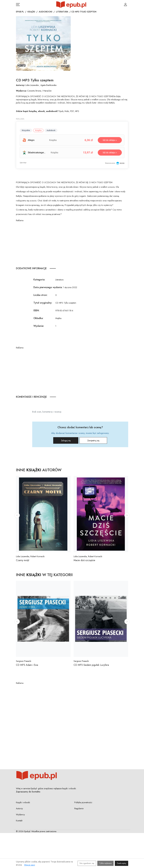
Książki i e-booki (23, 802)
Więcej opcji (30, 865)
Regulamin (79, 808)
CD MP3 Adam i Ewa (27, 665)
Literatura (62, 12)
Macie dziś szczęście (84, 560)
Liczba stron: (40, 295)
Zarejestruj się (93, 441)
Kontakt (19, 821)
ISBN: (36, 310)
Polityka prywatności (83, 802)
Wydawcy (20, 815)
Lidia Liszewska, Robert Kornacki (30, 556)
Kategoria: (39, 280)
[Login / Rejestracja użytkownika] (125, 5)
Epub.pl (20, 12)
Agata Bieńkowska (48, 85)
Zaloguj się (66, 441)
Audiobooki (46, 12)
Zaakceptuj (121, 863)
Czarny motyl (23, 560)
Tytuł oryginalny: (43, 303)
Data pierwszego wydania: (48, 287)
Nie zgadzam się (87, 863)
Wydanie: (39, 326)
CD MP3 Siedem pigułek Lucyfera (91, 665)
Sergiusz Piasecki (24, 661)
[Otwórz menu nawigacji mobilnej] (18, 5)
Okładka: (38, 318)
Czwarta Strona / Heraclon (39, 91)
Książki (31, 12)
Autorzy (19, 808)
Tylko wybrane (105, 863)
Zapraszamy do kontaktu (28, 792)
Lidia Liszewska (32, 85)
